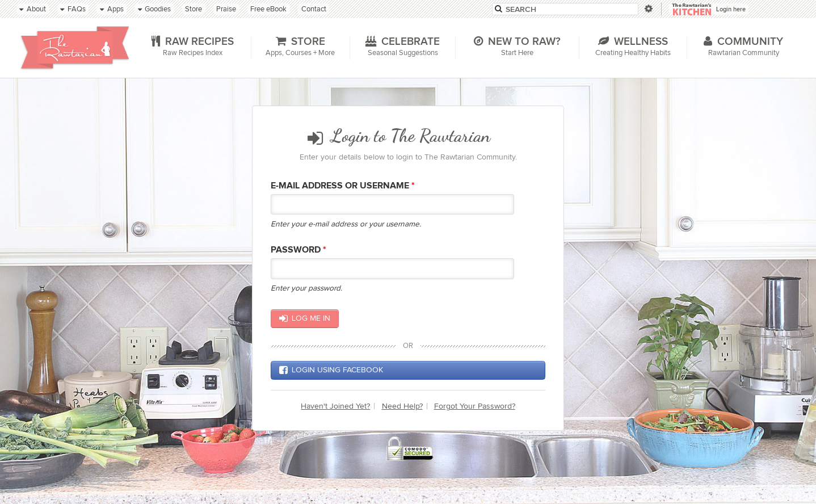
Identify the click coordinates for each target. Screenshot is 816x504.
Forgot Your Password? (475, 406)
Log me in (304, 318)
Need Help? (402, 406)
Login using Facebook (331, 370)
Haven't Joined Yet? (335, 406)
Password (298, 250)
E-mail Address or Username (343, 186)
